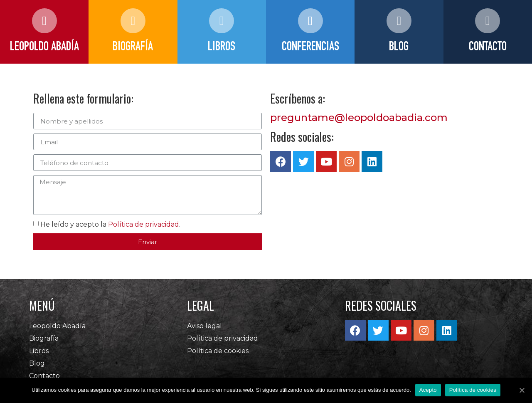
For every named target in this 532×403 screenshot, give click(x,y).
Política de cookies (218, 351)
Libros (39, 351)
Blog (37, 363)
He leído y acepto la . (110, 224)
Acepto (428, 390)
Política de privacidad (144, 224)
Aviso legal (204, 326)
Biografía (44, 338)
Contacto (44, 376)
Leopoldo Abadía (57, 326)
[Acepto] (522, 390)
